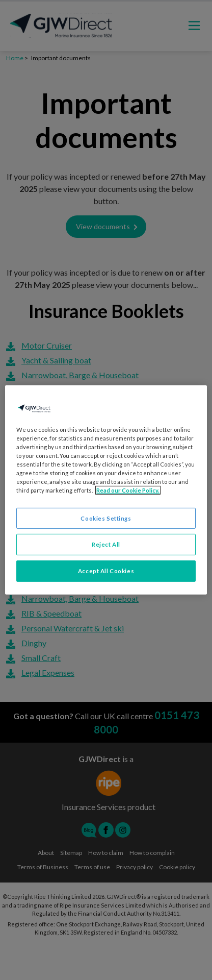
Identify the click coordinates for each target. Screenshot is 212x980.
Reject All (106, 544)
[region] (106, 490)
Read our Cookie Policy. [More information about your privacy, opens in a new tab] (128, 490)
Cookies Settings (106, 518)
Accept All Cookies (106, 571)
